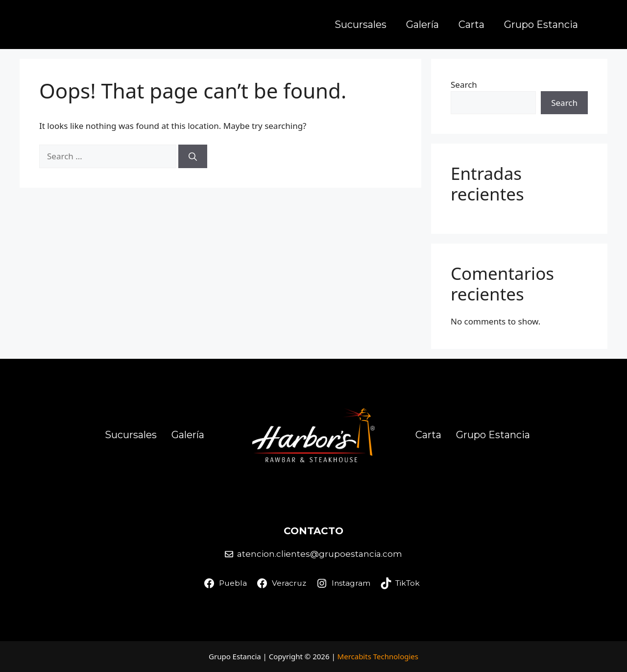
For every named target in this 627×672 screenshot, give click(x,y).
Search (464, 85)
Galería (422, 25)
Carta (471, 25)
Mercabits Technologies (378, 656)
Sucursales (361, 25)
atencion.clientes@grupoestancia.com (320, 554)
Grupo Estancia (541, 25)
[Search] (193, 156)
